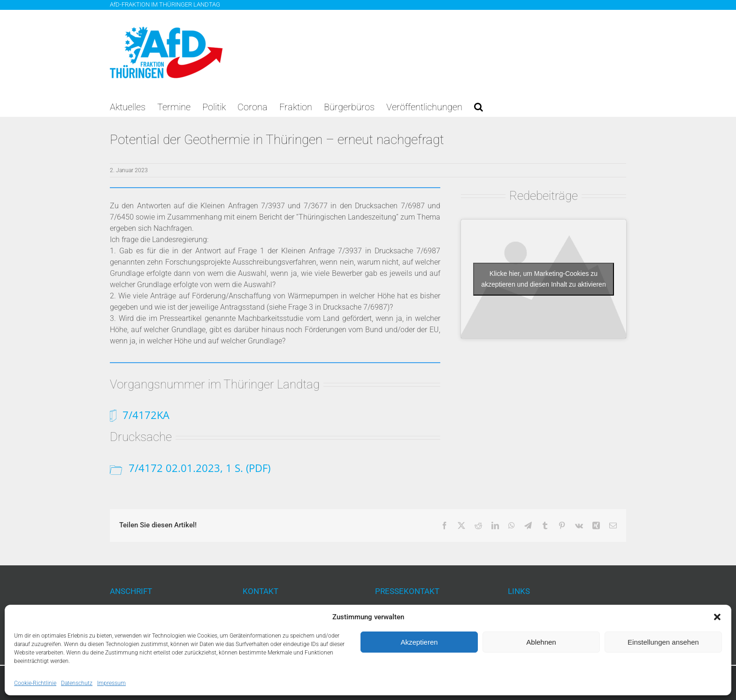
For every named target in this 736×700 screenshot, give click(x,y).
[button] (717, 617)
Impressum (111, 683)
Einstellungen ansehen (663, 642)
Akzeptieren (419, 642)
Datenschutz (77, 683)
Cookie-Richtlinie (35, 683)
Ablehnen (541, 642)
